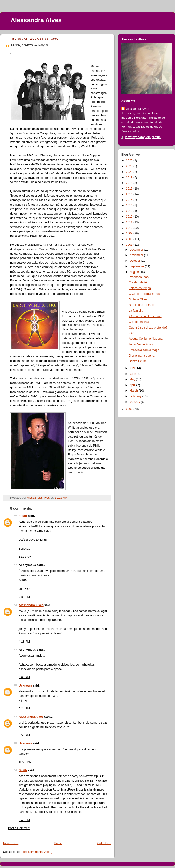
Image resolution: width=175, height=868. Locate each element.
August (135, 272)
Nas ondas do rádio (142, 305)
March (134, 391)
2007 (130, 245)
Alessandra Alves (36, 20)
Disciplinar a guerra (142, 356)
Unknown (25, 686)
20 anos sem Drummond (145, 316)
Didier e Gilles (138, 299)
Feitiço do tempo (140, 288)
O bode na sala (139, 322)
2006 (130, 409)
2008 (130, 239)
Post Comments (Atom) (37, 852)
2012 (130, 217)
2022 (130, 172)
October (135, 261)
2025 (130, 160)
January (135, 402)
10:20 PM (25, 762)
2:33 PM (24, 597)
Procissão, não (139, 277)
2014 (130, 205)
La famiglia (136, 311)
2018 (130, 183)
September (137, 266)
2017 (130, 189)
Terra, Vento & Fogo (142, 344)
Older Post (104, 843)
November (137, 255)
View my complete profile (143, 137)
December (137, 250)
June (133, 374)
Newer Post (11, 843)
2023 (130, 166)
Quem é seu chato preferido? (148, 328)
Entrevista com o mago (144, 350)
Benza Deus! (137, 361)
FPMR (23, 516)
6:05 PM (24, 677)
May (133, 379)
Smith (23, 770)
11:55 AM (25, 557)
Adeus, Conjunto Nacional (146, 339)
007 (131, 333)
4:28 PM (24, 642)
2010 (130, 228)
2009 (130, 233)
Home (58, 843)
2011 (130, 222)
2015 (130, 200)
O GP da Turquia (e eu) (144, 294)
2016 (130, 194)
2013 (130, 211)
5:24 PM (24, 708)
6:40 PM (24, 820)
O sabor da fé (138, 282)
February (136, 396)
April (133, 385)
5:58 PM (24, 735)
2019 (130, 177)
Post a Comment (19, 828)
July (133, 368)
